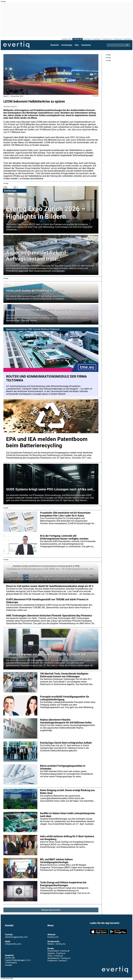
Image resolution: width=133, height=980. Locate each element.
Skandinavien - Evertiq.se (59, 958)
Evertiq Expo (67, 45)
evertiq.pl (118, 39)
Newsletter (86, 45)
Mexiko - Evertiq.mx (56, 944)
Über (77, 45)
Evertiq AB (16, 45)
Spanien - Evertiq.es (56, 953)
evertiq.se (127, 39)
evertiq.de (78, 39)
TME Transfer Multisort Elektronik (44, 329)
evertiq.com (67, 39)
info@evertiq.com (13, 944)
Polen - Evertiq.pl (55, 956)
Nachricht (55, 45)
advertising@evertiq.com (16, 937)
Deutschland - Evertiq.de (58, 951)
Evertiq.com (53, 937)
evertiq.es (88, 39)
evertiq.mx (107, 39)
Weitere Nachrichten (51, 910)
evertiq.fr (97, 39)
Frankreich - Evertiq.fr (57, 961)
